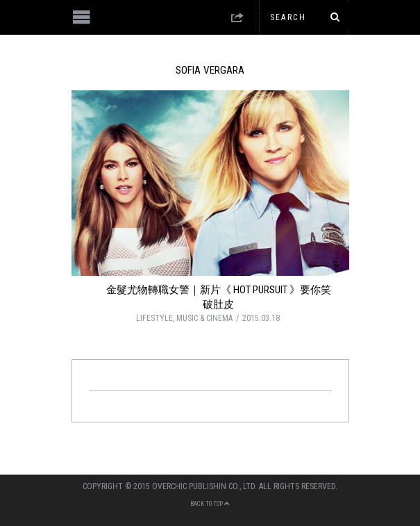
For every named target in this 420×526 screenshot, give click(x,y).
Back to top (210, 504)
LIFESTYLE (154, 318)
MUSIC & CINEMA (204, 318)
